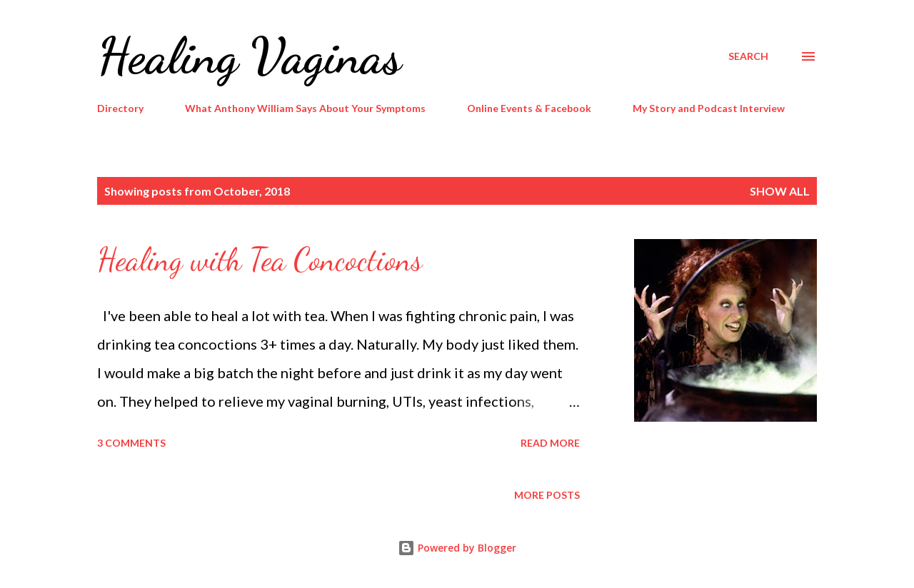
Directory (120, 108)
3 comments (131, 443)
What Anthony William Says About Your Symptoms (305, 108)
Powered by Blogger (457, 548)
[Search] (748, 56)
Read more (550, 443)
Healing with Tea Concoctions (260, 260)
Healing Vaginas (249, 56)
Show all (780, 191)
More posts (547, 495)
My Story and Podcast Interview (709, 108)
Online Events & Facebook (529, 108)
